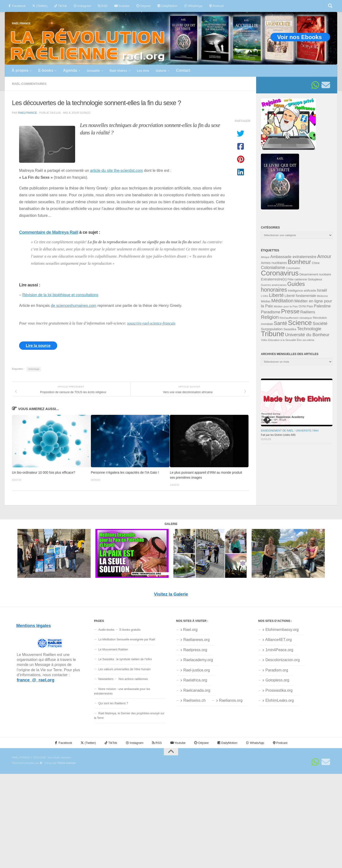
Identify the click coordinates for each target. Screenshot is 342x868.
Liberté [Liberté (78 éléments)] (276, 295)
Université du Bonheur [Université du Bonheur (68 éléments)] (307, 335)
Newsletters (106, 679)
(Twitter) (40, 6)
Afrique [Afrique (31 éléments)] (265, 257)
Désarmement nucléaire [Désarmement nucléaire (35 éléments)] (315, 274)
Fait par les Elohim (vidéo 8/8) (278, 435)
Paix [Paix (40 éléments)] (310, 306)
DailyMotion (167, 6)
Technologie (34, 369)
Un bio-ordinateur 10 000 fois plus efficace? (44, 473)
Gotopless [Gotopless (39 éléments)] (315, 279)
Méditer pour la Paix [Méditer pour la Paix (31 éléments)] (286, 306)
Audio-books (106, 630)
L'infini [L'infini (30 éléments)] (265, 296)
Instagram (82, 6)
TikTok (60, 6)
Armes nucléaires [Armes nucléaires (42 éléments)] (274, 263)
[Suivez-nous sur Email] (326, 85)
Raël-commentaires (29, 84)
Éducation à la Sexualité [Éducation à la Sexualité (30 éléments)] (282, 340)
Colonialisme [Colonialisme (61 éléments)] (273, 268)
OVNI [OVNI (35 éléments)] (302, 306)
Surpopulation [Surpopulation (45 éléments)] (272, 329)
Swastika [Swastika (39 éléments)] (290, 329)
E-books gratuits (130, 630)
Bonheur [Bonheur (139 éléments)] (299, 262)
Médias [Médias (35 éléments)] (266, 301)
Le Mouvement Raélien (113, 650)
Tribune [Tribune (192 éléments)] (273, 334)
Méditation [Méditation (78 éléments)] (282, 301)
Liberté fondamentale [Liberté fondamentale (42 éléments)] (300, 296)
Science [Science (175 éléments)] (300, 323)
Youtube (122, 6)
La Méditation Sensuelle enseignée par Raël (127, 640)
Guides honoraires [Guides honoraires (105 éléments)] (283, 287)
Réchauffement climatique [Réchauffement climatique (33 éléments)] (296, 318)
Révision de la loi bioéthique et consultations (60, 295)
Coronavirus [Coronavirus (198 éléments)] (280, 273)
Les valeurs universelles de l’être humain (124, 669)
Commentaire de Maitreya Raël (49, 232)
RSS (103, 6)
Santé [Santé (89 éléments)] (280, 323)
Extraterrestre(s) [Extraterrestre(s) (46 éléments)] (274, 279)
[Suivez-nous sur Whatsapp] (315, 85)
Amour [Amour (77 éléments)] (324, 256)
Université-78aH (307, 431)
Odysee (143, 6)
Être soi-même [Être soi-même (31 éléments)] (306, 340)
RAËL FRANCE (21, 23)
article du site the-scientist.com (117, 170)
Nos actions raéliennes (133, 679)
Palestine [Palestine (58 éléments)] (322, 306)
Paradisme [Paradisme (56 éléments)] (271, 312)
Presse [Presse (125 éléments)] (290, 311)
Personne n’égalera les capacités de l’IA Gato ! (125, 473)
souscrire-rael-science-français (151, 323)
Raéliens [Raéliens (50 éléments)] (308, 312)
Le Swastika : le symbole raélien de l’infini (125, 659)
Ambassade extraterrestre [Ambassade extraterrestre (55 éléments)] (293, 257)
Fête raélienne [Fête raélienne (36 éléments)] (297, 279)
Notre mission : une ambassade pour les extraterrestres (122, 691)
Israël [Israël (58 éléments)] (322, 290)
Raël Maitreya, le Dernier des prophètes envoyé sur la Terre (129, 716)
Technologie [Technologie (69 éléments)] (309, 329)
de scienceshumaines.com (74, 305)
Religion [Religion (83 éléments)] (270, 317)
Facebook (17, 6)
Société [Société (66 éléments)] (320, 323)
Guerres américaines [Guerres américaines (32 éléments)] (274, 285)
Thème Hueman (67, 763)
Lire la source (38, 346)
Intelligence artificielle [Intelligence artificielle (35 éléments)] (302, 291)
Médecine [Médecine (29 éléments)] (322, 296)
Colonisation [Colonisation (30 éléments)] (293, 268)
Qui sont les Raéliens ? (113, 703)
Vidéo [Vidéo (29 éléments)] (264, 340)
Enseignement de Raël (277, 431)
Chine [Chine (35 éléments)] (316, 263)
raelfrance (27, 113)
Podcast (216, 6)
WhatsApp (193, 6)
